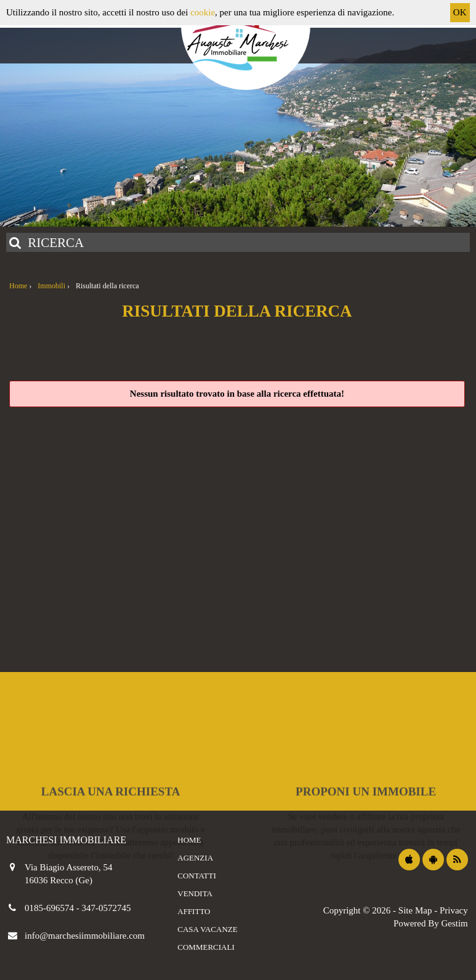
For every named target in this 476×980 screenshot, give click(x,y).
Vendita (195, 893)
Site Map (415, 910)
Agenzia (195, 858)
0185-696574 (50, 908)
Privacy (454, 910)
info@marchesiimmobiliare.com (85, 936)
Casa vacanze (207, 929)
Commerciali (206, 947)
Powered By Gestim (431, 923)
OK (460, 12)
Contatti (197, 876)
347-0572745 (107, 908)
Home (189, 840)
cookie (203, 12)
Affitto (194, 911)
